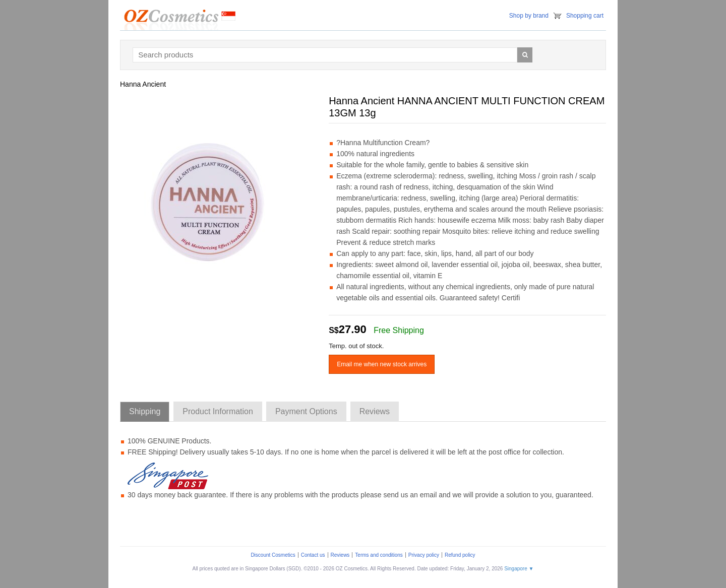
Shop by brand (529, 16)
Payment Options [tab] (306, 411)
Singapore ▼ (519, 569)
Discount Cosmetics (273, 555)
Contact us (313, 555)
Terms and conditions (379, 555)
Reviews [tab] (375, 411)
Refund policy (460, 555)
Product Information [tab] (218, 411)
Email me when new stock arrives (382, 364)
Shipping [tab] (145, 411)
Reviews (340, 555)
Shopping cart (585, 16)
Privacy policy (424, 555)
